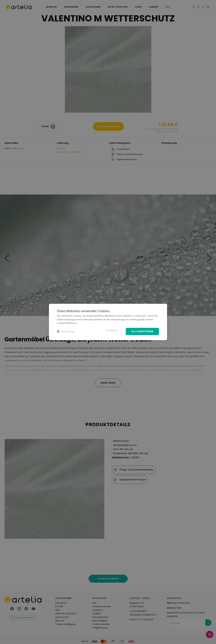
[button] (66, 331)
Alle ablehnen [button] (110, 330)
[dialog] (108, 322)
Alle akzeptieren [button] (142, 331)
